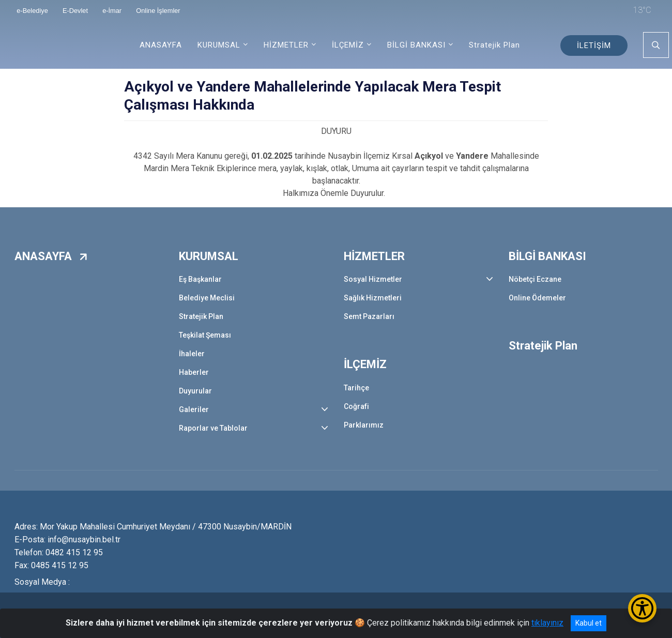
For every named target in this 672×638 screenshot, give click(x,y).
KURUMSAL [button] (219, 45)
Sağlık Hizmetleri (373, 298)
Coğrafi (356, 406)
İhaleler (192, 354)
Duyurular (195, 391)
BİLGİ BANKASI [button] (416, 45)
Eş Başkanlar (200, 279)
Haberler (194, 372)
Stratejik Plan (494, 45)
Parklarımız (364, 425)
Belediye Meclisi (207, 298)
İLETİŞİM (594, 45)
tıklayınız (547, 623)
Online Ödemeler (537, 298)
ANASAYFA (161, 45)
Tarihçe (356, 388)
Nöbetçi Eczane (535, 279)
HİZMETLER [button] (286, 45)
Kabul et (589, 623)
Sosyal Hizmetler (373, 279)
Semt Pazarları (369, 316)
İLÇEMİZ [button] (348, 45)
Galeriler (194, 409)
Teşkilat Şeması (205, 335)
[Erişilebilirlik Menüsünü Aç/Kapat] (642, 608)
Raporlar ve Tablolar (213, 428)
